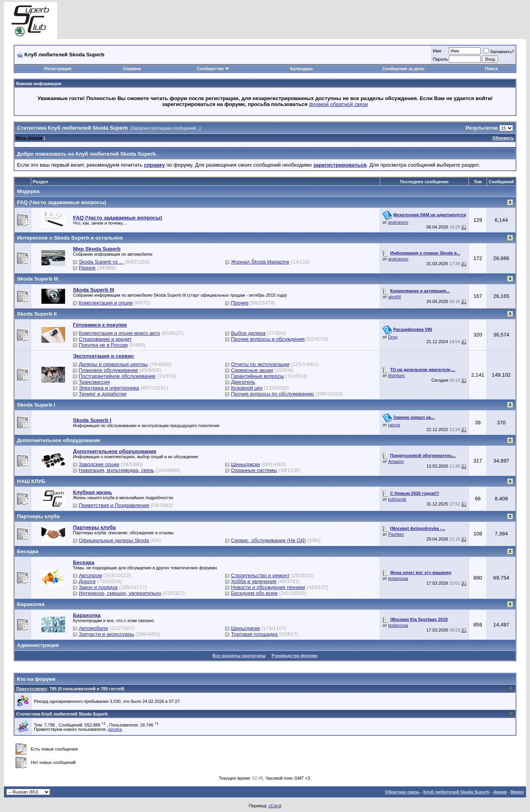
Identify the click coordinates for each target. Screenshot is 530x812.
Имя (437, 51)
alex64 (394, 297)
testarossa (398, 578)
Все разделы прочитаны (239, 656)
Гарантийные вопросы (258, 376)
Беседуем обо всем (254, 593)
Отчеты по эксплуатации (260, 364)
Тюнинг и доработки (103, 394)
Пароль (440, 59)
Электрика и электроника (109, 388)
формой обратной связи (339, 104)
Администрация (38, 645)
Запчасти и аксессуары (106, 634)
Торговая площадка (254, 634)
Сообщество (213, 69)
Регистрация (58, 69)
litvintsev (396, 375)
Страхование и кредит (105, 339)
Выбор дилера (248, 333)
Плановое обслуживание (108, 370)
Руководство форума (295, 656)
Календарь (301, 69)
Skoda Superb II (37, 314)
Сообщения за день (403, 69)
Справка (132, 69)
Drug (393, 337)
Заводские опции (99, 464)
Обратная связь (402, 792)
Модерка (28, 191)
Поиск (491, 69)
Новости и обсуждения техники (268, 587)
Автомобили (93, 628)
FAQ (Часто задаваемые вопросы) (62, 202)
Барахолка (31, 604)
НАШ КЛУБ (31, 481)
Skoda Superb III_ (39, 279)
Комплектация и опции (106, 303)
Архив (500, 792)
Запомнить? (499, 52)
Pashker (396, 534)
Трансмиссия (94, 382)
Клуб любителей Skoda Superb (456, 792)
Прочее (240, 303)
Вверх (517, 792)
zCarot (275, 806)
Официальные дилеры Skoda (114, 540)
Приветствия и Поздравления (114, 505)
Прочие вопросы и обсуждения (268, 339)
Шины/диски (246, 464)
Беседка (28, 551)
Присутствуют (32, 689)
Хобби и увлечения (254, 581)
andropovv (398, 222)
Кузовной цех (247, 388)
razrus (394, 425)
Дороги (87, 581)
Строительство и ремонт (260, 575)
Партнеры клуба (38, 516)
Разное (87, 268)
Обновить (503, 138)
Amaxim (396, 461)
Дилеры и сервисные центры (113, 364)
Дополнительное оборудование (59, 440)
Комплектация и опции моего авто (119, 333)
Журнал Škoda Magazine (260, 262)
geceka (115, 729)
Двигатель (243, 382)
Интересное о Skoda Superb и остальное (70, 238)
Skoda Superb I (36, 405)
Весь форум (29, 138)
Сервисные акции (252, 370)
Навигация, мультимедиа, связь (117, 470)
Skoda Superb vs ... (101, 262)
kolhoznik (397, 499)
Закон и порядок (98, 587)
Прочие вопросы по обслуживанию (273, 394)
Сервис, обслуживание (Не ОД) (269, 540)
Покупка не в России (103, 345)
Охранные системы (254, 470)
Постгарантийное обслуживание (117, 376)
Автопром (91, 575)
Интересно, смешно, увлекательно (120, 593)
